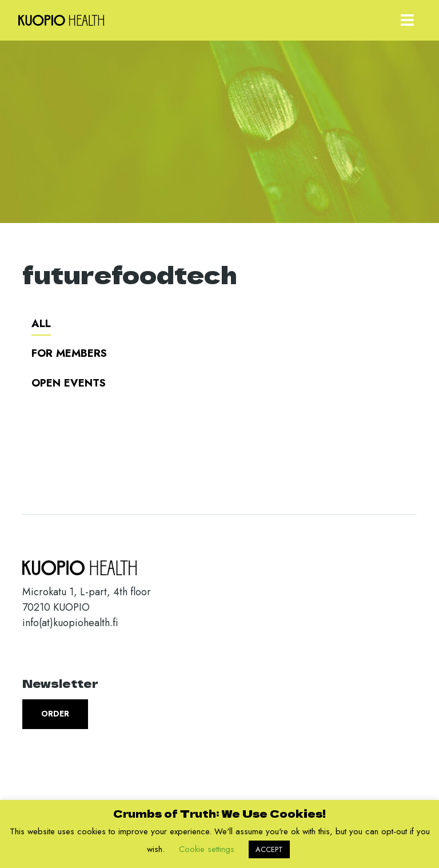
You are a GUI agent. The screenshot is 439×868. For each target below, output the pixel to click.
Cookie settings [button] (207, 849)
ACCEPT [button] (269, 849)
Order (55, 714)
